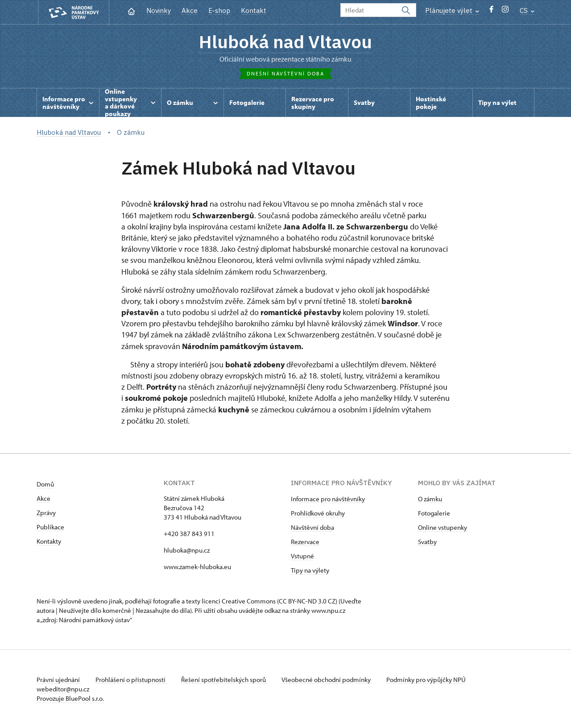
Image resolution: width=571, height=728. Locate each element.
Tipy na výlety (310, 570)
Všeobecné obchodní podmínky (327, 680)
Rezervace (305, 542)
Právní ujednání (59, 680)
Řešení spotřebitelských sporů (224, 680)
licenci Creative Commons (239, 601)
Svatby (427, 542)
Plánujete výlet (452, 10)
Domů (45, 484)
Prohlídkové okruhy (318, 513)
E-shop (219, 10)
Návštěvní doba (312, 527)
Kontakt (254, 10)
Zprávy (46, 513)
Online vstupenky (443, 527)
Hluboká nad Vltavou (285, 42)
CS (527, 10)
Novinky (159, 10)
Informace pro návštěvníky (328, 499)
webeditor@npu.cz (63, 689)
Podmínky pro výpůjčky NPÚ (426, 680)
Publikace (50, 527)
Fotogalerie (434, 513)
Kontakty (49, 541)
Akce (190, 10)
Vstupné (302, 556)
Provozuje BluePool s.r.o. (70, 698)
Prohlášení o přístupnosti (131, 680)
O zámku (430, 499)
